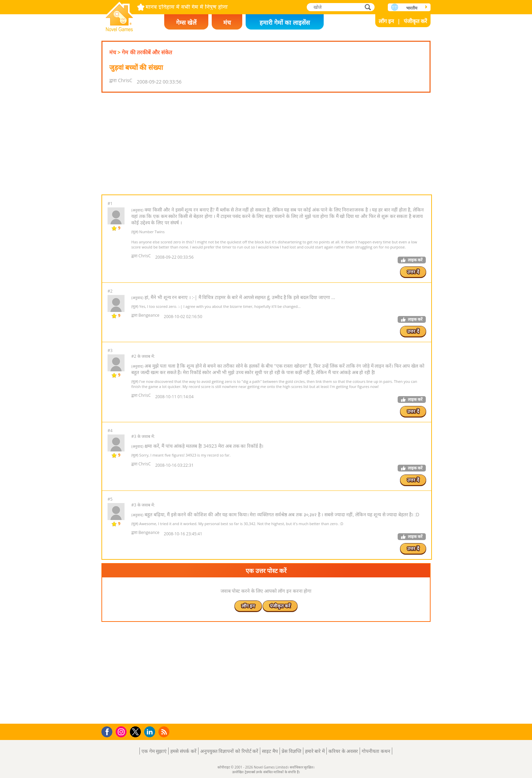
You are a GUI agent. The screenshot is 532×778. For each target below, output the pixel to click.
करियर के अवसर (343, 751)
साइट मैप (270, 751)
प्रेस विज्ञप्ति (291, 751)
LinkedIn (151, 732)
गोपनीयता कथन (376, 751)
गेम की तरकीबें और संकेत (147, 52)
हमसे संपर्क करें (183, 751)
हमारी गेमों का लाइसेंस (284, 22)
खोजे (368, 7)
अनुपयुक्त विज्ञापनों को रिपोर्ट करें (229, 751)
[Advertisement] (266, 144)
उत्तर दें (413, 272)
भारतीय (412, 8)
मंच (227, 22)
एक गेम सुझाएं (154, 751)
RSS (165, 732)
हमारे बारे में (315, 751)
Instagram (122, 731)
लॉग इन (386, 21)
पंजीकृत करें (415, 21)
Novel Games (119, 14)
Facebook (109, 731)
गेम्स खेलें (186, 22)
